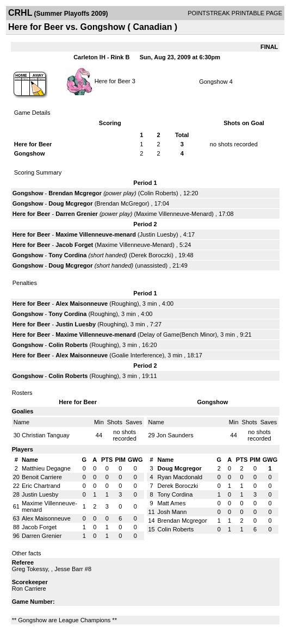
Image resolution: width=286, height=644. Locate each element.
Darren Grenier (77, 214)
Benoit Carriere (42, 477)
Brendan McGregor (122, 203)
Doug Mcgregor (70, 203)
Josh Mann (172, 512)
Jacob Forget (74, 245)
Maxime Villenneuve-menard (96, 234)
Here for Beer (113, 81)
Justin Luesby (158, 234)
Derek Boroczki (151, 255)
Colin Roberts (158, 193)
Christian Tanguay (46, 435)
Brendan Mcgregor (75, 193)
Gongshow (213, 82)
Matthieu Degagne (46, 468)
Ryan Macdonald (180, 477)
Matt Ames (172, 503)
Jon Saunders (175, 435)
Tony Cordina (67, 255)
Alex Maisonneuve (82, 304)
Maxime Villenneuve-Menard (174, 214)
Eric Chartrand (41, 486)
